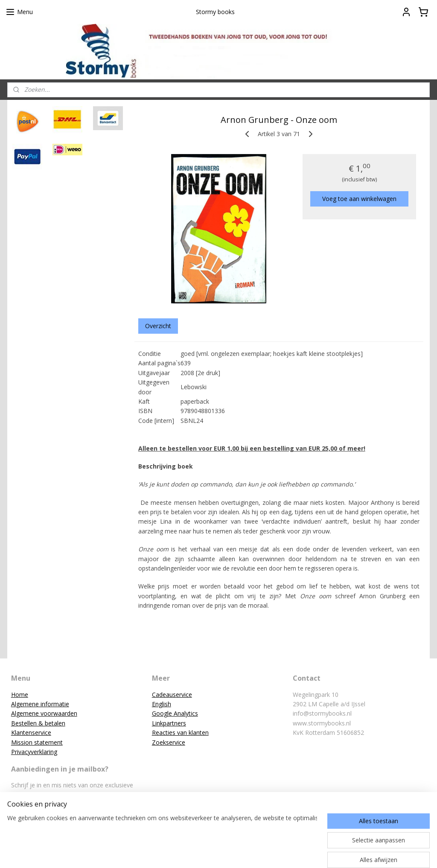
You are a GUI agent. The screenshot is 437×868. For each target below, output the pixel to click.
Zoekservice (169, 742)
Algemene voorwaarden (44, 713)
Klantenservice (31, 733)
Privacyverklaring (34, 752)
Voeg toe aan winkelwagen (359, 199)
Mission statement (37, 742)
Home (20, 695)
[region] (162, 833)
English (162, 704)
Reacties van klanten (180, 733)
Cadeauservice (172, 695)
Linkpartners (169, 723)
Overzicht (158, 326)
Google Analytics (175, 713)
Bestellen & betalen (38, 723)
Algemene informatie (40, 704)
